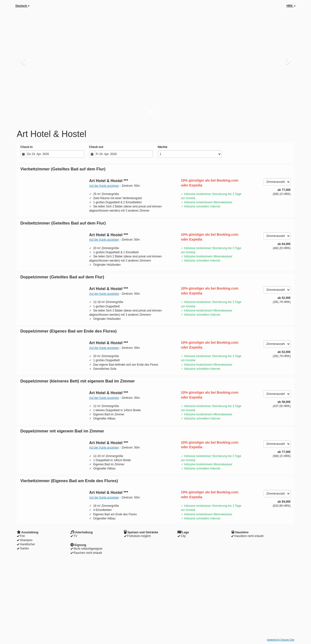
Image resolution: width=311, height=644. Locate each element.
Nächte (163, 147)
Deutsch (23, 6)
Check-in (27, 147)
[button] (23, 61)
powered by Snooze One (281, 640)
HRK (291, 6)
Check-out (96, 147)
